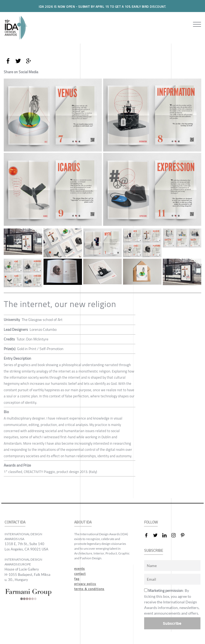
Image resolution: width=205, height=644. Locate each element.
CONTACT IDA (15, 522)
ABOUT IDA (83, 522)
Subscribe (172, 623)
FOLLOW (151, 522)
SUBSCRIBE (154, 551)
